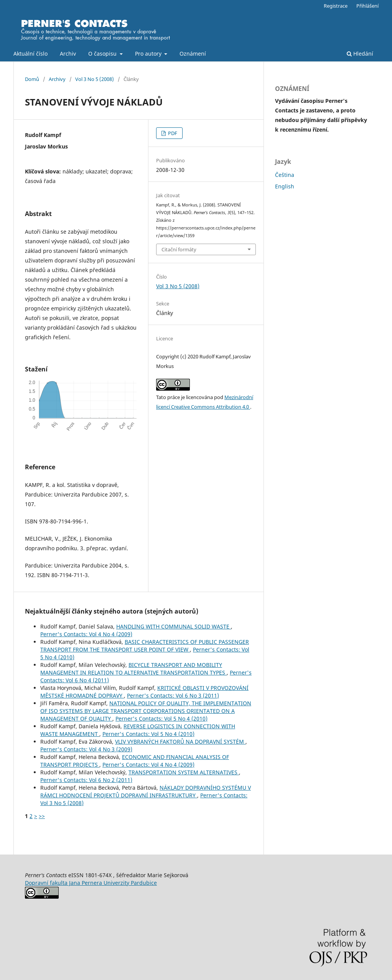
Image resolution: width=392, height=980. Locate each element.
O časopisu (103, 54)
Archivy (57, 79)
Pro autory (149, 54)
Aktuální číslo (30, 54)
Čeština (285, 175)
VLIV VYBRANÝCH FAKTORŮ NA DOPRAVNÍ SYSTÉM (180, 742)
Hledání (360, 54)
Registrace (336, 6)
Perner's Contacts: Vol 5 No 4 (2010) (161, 719)
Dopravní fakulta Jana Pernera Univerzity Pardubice (91, 883)
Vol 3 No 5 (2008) (95, 79)
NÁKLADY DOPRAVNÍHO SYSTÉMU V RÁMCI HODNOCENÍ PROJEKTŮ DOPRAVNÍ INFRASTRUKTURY (146, 791)
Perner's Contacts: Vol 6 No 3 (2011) (173, 695)
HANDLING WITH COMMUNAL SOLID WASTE (174, 626)
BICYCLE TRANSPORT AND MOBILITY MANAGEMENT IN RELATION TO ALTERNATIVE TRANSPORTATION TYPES (133, 669)
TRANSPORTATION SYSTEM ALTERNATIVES (184, 772)
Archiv (68, 54)
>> (42, 816)
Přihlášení (367, 6)
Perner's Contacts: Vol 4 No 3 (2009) (86, 749)
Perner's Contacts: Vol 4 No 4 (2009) (86, 634)
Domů (32, 79)
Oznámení (193, 54)
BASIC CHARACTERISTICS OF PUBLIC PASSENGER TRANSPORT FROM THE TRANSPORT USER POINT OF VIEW (145, 646)
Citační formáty (179, 249)
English (285, 186)
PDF (172, 133)
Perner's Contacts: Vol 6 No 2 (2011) (86, 780)
